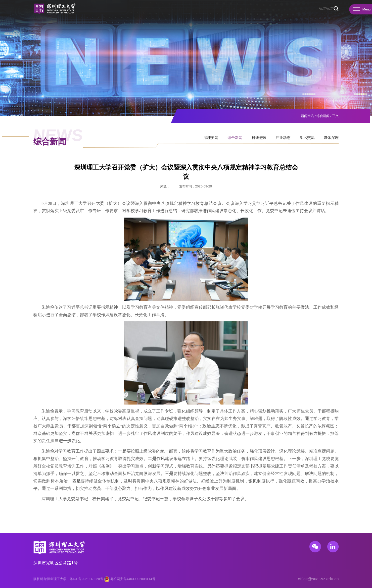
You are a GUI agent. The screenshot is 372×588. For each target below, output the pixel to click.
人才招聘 (256, 15)
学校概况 (89, 15)
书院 (120, 15)
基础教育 (320, 15)
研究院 (135, 15)
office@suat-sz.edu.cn (318, 579)
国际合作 (235, 15)
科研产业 (214, 15)
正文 (335, 116)
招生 (291, 7)
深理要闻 (211, 142)
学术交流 (307, 142)
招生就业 (193, 15)
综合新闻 (323, 116)
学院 (106, 15)
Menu (360, 11)
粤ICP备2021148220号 (86, 579)
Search (336, 15)
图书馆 (302, 7)
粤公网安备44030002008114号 (133, 579)
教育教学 (172, 15)
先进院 (153, 15)
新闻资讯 (278, 15)
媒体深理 (331, 142)
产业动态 (283, 142)
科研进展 (259, 142)
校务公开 (280, 7)
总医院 (313, 7)
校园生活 (298, 15)
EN (337, 7)
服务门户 (326, 7)
